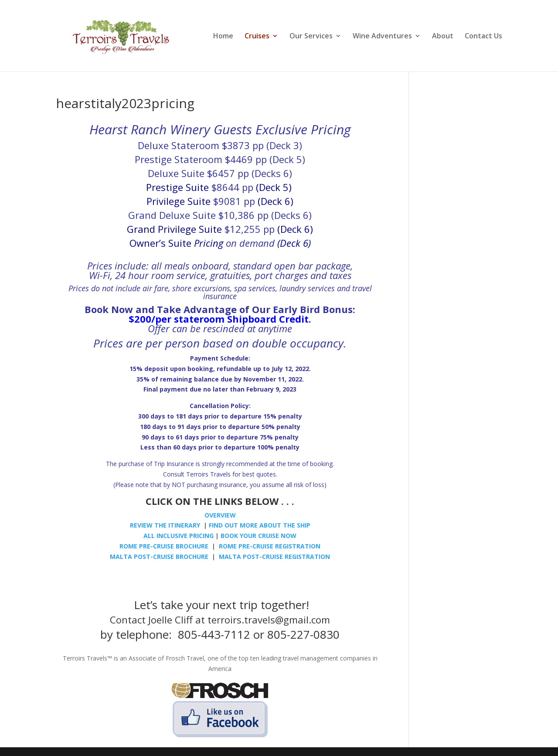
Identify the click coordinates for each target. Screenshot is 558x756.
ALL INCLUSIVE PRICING (179, 536)
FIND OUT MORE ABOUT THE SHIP (260, 525)
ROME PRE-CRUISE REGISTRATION (270, 546)
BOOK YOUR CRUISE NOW (259, 536)
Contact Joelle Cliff (151, 620)
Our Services (311, 37)
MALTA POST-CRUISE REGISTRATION (274, 557)
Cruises (257, 37)
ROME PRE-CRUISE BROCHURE (164, 546)
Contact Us (483, 37)
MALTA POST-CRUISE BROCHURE (159, 557)
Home (223, 37)
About (443, 37)
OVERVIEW (220, 515)
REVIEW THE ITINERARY (165, 525)
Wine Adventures (382, 37)
